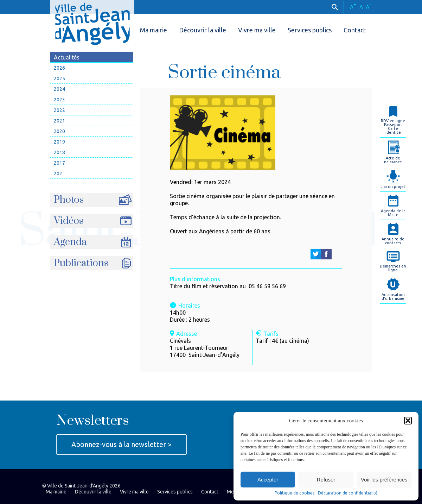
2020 (59, 131)
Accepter (268, 480)
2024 (59, 89)
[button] (408, 421)
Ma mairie (154, 30)
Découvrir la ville (203, 30)
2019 (59, 142)
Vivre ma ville (257, 30)
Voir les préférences (384, 480)
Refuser (326, 480)
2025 (59, 78)
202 (58, 174)
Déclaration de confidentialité (348, 493)
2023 (59, 100)
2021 (59, 121)
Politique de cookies (295, 493)
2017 (59, 163)
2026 (59, 68)
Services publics (310, 30)
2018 (59, 152)
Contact (355, 30)
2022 (59, 110)
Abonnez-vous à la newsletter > (122, 444)
